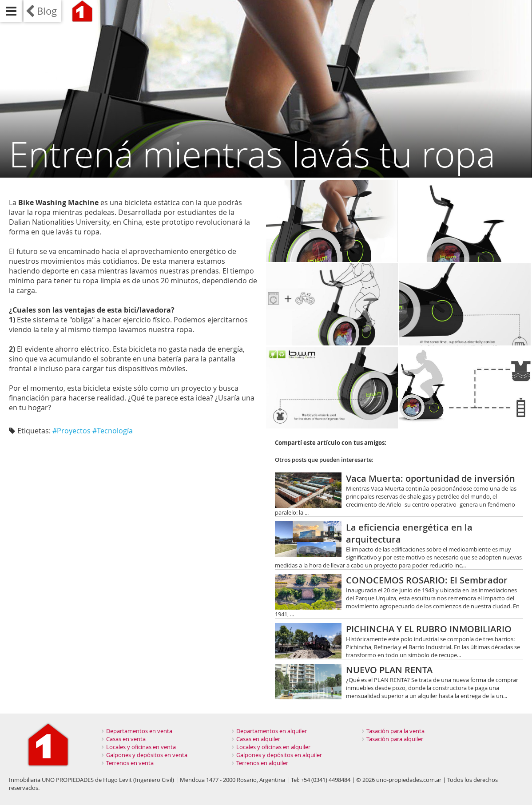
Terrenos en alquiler (262, 763)
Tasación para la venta (395, 731)
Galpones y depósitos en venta (147, 755)
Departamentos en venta (139, 731)
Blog (47, 11)
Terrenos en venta (130, 763)
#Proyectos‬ (71, 431)
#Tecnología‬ (113, 431)
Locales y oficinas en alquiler (273, 747)
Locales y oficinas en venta (141, 747)
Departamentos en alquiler (272, 731)
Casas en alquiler (258, 739)
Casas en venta (126, 739)
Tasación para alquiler (395, 739)
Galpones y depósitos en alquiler (279, 755)
